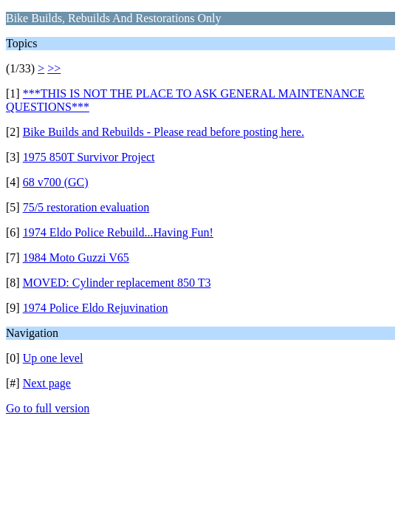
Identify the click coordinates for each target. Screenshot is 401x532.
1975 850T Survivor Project (89, 157)
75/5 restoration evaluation (86, 207)
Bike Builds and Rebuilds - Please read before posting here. (164, 132)
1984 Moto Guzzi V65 (76, 258)
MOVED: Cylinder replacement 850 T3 (117, 283)
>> (54, 68)
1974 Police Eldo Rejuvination (96, 308)
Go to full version (48, 408)
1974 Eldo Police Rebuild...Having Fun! (118, 232)
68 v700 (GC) (56, 182)
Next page (47, 383)
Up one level (53, 358)
